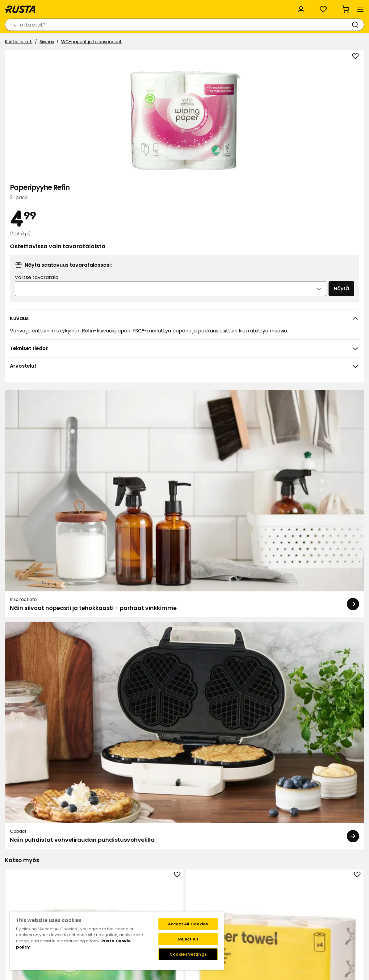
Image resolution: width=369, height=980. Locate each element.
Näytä (327, 206)
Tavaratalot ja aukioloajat (145, 881)
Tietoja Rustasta (135, 887)
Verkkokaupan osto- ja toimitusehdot (274, 913)
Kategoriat (169, 7)
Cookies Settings (188, 954)
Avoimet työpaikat (138, 900)
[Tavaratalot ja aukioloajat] (246, 25)
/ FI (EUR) (340, 7)
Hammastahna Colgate (328, 740)
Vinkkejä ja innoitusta (73, 42)
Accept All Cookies (188, 924)
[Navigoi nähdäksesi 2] (189, 845)
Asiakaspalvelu (25, 7)
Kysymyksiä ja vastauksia (82, 887)
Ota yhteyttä (69, 881)
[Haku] (201, 25)
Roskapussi (113, 744)
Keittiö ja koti (21, 58)
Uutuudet (119, 42)
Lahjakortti (66, 900)
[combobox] (128, 25)
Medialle (127, 907)
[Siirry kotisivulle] (28, 25)
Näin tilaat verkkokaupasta (262, 887)
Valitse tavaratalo (261, 195)
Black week (245, 881)
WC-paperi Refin (185, 740)
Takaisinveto (68, 894)
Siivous (49, 58)
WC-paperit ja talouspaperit (94, 58)
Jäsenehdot (200, 894)
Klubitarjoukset (203, 881)
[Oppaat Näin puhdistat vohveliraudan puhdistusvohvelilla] (275, 399)
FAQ (191, 900)
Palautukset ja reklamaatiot (263, 907)
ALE (169, 42)
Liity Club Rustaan (206, 887)
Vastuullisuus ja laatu (78, 7)
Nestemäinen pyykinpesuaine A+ (41, 744)
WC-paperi (256, 740)
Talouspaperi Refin (41, 577)
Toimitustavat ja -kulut (259, 900)
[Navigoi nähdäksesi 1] (181, 845)
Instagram (198, 907)
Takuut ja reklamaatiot (79, 907)
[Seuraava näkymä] (357, 757)
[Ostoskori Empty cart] (352, 25)
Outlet (148, 42)
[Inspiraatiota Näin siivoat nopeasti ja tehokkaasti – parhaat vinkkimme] (95, 399)
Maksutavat (246, 894)
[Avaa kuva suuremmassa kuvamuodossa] (212, 216)
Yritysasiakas (130, 7)
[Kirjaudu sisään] (296, 25)
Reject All (188, 939)
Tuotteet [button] (22, 43)
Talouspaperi (113, 577)
